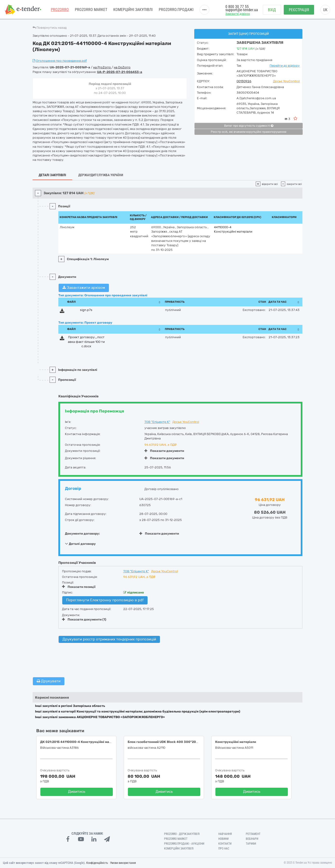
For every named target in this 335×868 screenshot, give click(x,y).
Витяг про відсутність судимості (249, 126)
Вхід (272, 10)
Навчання (225, 834)
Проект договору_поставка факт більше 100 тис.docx (86, 342)
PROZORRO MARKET (91, 10)
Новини (223, 839)
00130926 (244, 81)
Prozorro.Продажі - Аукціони (184, 844)
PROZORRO (60, 10)
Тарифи (251, 844)
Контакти (225, 844)
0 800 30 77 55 (237, 7)
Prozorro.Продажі (176, 10)
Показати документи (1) (84, 619)
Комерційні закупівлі (133, 10)
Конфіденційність (97, 863)
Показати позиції (79, 587)
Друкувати (49, 681)
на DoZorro (122, 67)
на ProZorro (102, 67)
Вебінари (252, 839)
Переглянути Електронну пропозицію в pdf (105, 600)
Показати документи (164, 451)
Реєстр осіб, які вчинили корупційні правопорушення (249, 132)
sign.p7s (86, 310)
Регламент (253, 834)
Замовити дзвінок (238, 14)
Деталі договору (80, 544)
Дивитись (77, 792)
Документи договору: (82, 534)
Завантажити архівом (84, 288)
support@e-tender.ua (242, 10)
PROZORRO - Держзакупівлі (182, 834)
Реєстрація (299, 10)
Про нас (224, 849)
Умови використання (123, 863)
